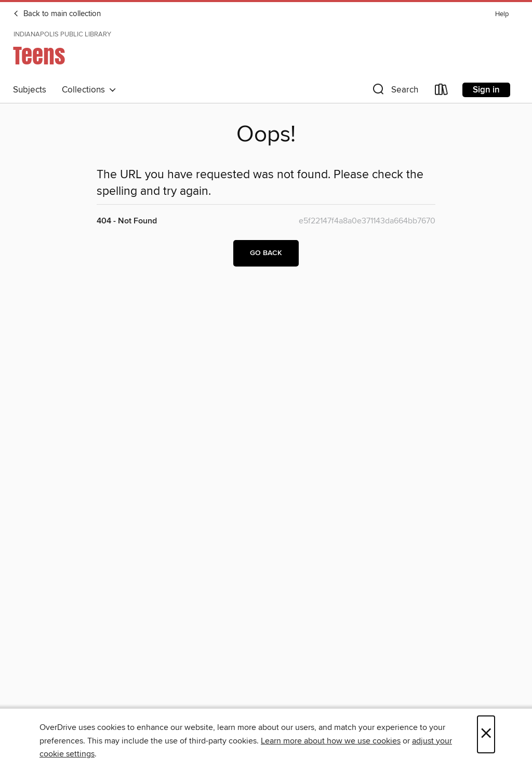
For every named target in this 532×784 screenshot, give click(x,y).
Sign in (486, 90)
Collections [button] (89, 90)
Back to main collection (57, 14)
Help (502, 14)
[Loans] (442, 92)
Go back (266, 253)
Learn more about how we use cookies (331, 741)
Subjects (30, 90)
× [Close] (486, 734)
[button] (394, 92)
